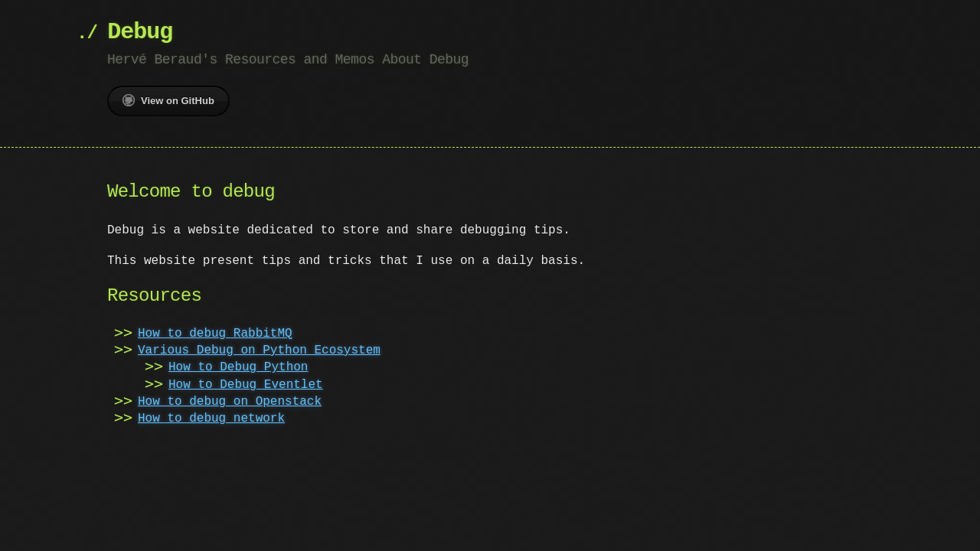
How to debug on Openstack (230, 402)
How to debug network (211, 419)
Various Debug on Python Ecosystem (259, 350)
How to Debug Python (238, 367)
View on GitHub (168, 100)
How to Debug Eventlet (246, 385)
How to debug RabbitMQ (215, 334)
